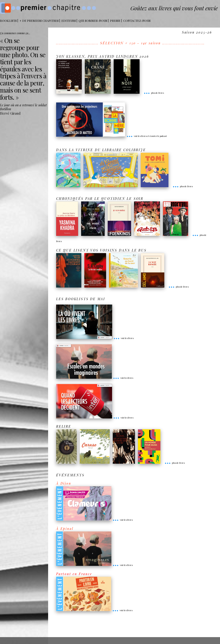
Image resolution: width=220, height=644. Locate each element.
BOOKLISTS (8, 21)
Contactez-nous (137, 21)
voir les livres (124, 338)
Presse (115, 21)
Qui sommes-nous (93, 21)
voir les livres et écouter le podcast (147, 136)
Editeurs (69, 21)
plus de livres (154, 93)
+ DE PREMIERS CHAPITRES (39, 21)
